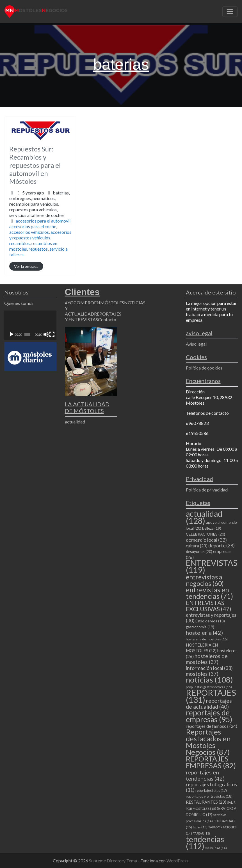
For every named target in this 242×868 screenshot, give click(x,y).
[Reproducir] (12, 334)
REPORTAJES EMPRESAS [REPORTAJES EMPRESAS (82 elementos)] (211, 762)
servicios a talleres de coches (37, 215)
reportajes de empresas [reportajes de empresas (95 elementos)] (209, 716)
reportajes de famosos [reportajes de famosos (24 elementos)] (212, 726)
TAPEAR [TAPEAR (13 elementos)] (201, 833)
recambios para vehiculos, (37, 209)
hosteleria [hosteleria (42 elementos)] (204, 633)
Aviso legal (196, 344)
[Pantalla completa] (52, 334)
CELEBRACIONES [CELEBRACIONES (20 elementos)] (206, 534)
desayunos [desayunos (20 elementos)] (199, 551)
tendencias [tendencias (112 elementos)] (205, 843)
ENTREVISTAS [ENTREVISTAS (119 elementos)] (212, 566)
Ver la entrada (26, 266)
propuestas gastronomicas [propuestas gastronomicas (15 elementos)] (209, 687)
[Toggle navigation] (230, 12)
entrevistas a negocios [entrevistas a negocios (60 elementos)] (205, 580)
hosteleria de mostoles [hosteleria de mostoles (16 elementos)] (207, 639)
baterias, (39, 204)
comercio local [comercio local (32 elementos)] (206, 540)
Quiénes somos (19, 303)
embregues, (37, 207)
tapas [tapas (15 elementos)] (200, 827)
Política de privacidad (207, 490)
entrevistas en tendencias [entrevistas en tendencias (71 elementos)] (209, 593)
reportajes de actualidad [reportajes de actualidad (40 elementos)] (209, 704)
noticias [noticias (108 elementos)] (209, 680)
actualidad (75, 422)
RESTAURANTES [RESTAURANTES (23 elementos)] (206, 802)
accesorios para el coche (33, 226)
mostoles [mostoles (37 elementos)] (202, 674)
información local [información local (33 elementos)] (209, 668)
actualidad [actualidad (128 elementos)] (204, 517)
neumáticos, (37, 207)
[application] (30, 325)
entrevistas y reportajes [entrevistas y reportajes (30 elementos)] (211, 618)
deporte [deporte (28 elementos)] (222, 546)
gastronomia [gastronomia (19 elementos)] (200, 627)
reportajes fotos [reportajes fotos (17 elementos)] (211, 790)
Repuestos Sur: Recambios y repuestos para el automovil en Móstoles (35, 165)
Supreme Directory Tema (113, 861)
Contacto (107, 319)
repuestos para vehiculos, (37, 212)
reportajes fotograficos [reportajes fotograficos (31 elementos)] (211, 787)
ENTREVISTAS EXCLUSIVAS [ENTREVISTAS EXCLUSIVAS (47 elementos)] (208, 606)
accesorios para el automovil (43, 221)
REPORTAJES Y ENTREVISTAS (93, 317)
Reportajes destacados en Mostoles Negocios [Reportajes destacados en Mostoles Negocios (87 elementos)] (208, 742)
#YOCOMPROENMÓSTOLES (94, 302)
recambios (20, 243)
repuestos (38, 249)
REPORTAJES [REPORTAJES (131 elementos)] (211, 696)
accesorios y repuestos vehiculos (40, 235)
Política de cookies (204, 368)
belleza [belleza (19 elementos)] (212, 528)
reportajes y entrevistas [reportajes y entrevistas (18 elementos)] (209, 796)
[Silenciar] (46, 334)
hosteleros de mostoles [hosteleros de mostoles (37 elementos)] (207, 659)
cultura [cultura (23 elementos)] (197, 546)
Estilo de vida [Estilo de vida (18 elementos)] (210, 621)
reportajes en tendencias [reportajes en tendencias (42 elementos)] (205, 775)
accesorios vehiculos (29, 232)
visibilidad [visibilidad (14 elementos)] (216, 848)
